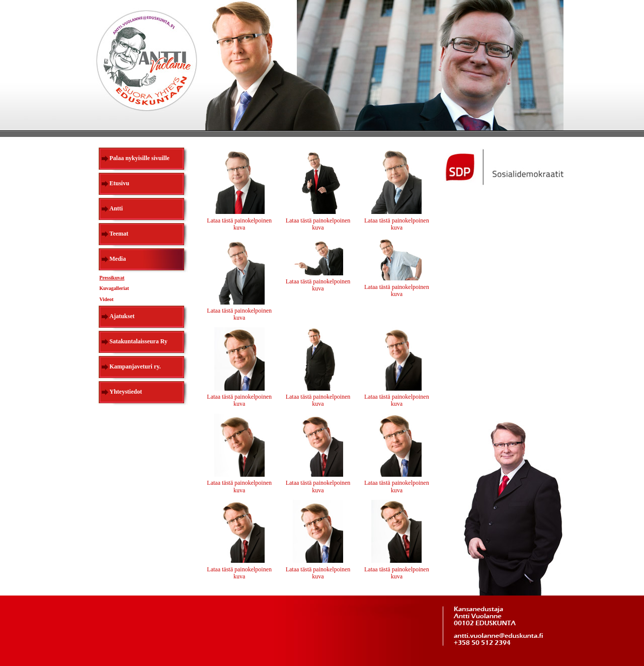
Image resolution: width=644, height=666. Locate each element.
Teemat (119, 234)
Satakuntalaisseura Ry (139, 341)
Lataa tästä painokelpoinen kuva (239, 224)
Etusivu (119, 183)
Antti (116, 208)
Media (118, 259)
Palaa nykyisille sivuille (140, 158)
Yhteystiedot (126, 392)
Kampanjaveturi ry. (135, 366)
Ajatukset (122, 316)
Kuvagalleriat (114, 288)
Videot (107, 299)
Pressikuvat (112, 278)
